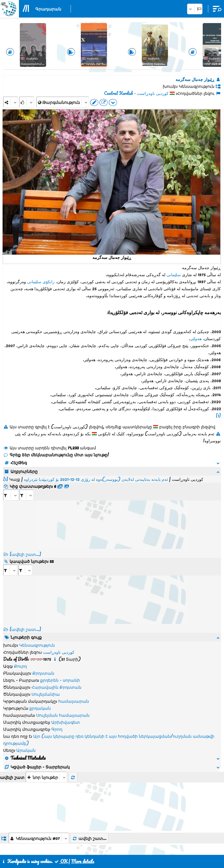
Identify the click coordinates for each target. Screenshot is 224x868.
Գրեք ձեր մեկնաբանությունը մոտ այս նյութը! (56, 455)
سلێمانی (174, 274)
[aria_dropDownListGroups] (39, 719)
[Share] (11, 102)
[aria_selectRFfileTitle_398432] (27, 488)
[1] (218, 415)
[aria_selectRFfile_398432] (11, 488)
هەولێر (196, 338)
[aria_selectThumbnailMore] (46, 658)
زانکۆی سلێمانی (41, 281)
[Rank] (27, 102)
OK (61, 861)
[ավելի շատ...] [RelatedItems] (25, 622)
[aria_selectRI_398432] (10, 563)
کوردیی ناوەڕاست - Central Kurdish (136, 93)
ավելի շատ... (89, 719)
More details (83, 861)
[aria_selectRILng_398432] (25, 563)
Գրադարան (48, 9)
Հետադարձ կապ (112, 841)
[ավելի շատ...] (25, 547)
